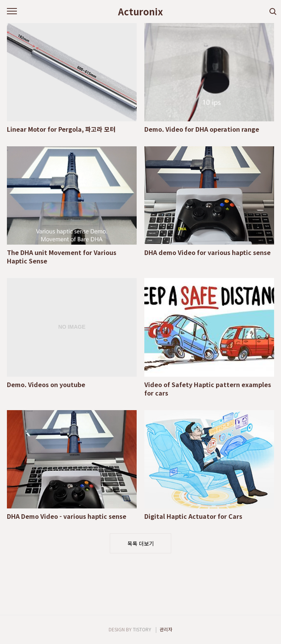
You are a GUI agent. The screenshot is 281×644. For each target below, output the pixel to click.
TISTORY (142, 629)
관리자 (166, 629)
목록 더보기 (141, 543)
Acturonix (140, 12)
